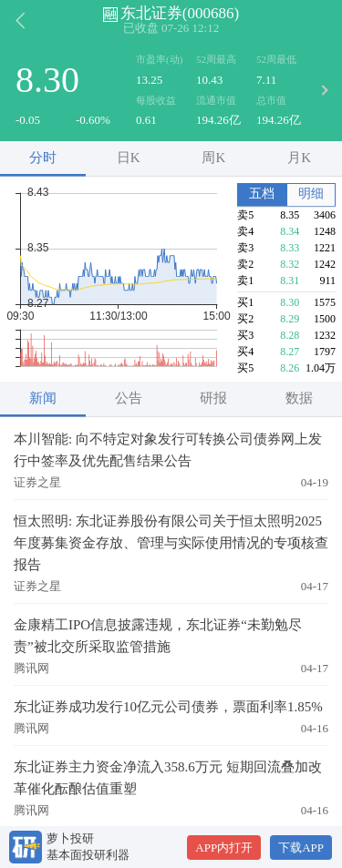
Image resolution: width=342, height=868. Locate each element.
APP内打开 (224, 848)
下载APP (301, 848)
